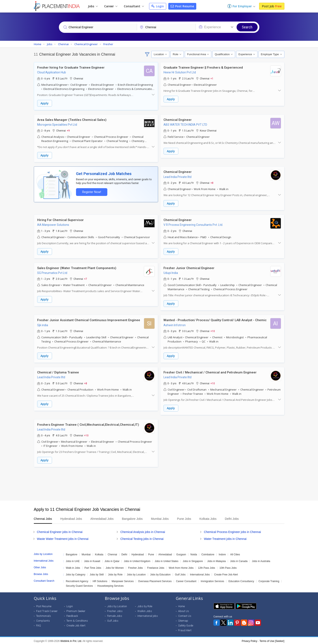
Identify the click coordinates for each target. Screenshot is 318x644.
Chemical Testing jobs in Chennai (142, 538)
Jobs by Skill (97, 574)
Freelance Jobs (156, 567)
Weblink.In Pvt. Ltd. (71, 640)
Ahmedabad (165, 553)
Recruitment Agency (77, 580)
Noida (194, 553)
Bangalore (72, 553)
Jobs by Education (160, 574)
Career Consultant (186, 580)
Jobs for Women (115, 567)
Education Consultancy (241, 580)
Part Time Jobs (93, 567)
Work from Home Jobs (181, 567)
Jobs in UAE (73, 560)
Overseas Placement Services (155, 580)
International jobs (148, 615)
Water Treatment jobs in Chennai (225, 538)
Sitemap (183, 620)
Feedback (72, 615)
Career (111, 6)
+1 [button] (212, 78)
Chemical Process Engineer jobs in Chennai (232, 531)
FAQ (39, 624)
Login (158, 6)
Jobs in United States (167, 560)
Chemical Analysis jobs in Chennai (143, 531)
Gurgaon (181, 553)
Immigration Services (212, 580)
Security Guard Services (79, 585)
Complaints (43, 620)
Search (247, 27)
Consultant (134, 6)
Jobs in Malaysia (216, 560)
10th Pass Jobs (228, 567)
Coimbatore (208, 553)
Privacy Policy (250, 640)
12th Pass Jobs (207, 567)
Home (181, 605)
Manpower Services (123, 580)
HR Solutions (100, 580)
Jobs (93, 6)
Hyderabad (138, 553)
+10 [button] (213, 330)
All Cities (235, 553)
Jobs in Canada (239, 560)
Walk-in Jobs (73, 567)
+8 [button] (212, 183)
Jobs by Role (115, 574)
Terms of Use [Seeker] (272, 640)
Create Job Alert (76, 624)
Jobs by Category (75, 574)
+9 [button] (68, 130)
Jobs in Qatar (112, 560)
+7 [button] (86, 278)
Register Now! (91, 192)
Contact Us (185, 615)
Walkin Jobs (145, 610)
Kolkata (99, 553)
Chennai (112, 553)
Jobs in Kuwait (92, 560)
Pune (151, 553)
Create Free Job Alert (226, 574)
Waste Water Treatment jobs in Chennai (63, 538)
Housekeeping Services (110, 585)
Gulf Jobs (180, 574)
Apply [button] (45, 103)
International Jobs (200, 574)
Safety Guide (186, 624)
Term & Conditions (77, 620)
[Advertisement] (159, 483)
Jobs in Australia (261, 560)
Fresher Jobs (136, 567)
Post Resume (182, 6)
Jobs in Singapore (193, 560)
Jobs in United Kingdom (137, 560)
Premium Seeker (76, 610)
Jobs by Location (136, 574)
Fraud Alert (185, 629)
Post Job (272, 6)
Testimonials (44, 615)
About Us (184, 610)
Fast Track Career (47, 610)
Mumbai (86, 553)
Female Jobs (115, 615)
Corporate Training (269, 580)
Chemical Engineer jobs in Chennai (60, 531)
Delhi (124, 553)
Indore (222, 553)
